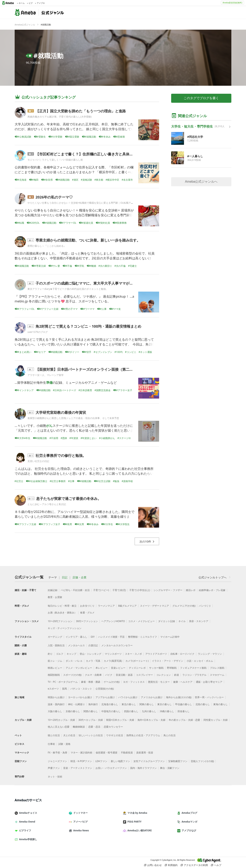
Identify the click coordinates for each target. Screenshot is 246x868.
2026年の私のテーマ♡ (54, 197)
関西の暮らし (91, 711)
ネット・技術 (55, 777)
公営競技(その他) (105, 689)
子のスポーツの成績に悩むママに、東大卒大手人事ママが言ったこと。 (93, 283)
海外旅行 (93, 704)
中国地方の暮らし (111, 711)
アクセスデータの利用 (194, 865)
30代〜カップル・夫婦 (90, 720)
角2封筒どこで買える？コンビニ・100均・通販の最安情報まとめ (88, 326)
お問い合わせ (153, 865)
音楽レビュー (118, 668)
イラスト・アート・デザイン (168, 661)
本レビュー (102, 668)
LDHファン (101, 761)
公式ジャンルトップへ (215, 577)
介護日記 (93, 645)
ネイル (182, 621)
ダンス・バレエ (74, 661)
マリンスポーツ (113, 654)
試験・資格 (64, 744)
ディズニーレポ (137, 668)
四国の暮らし (131, 711)
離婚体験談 (79, 727)
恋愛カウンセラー (113, 727)
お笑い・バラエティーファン (111, 768)
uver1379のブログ (38, 332)
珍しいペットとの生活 (91, 735)
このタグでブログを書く (201, 98)
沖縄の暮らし (167, 711)
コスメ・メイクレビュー (141, 621)
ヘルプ (216, 865)
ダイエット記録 (167, 621)
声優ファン (54, 768)
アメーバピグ (80, 822)
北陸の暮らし (203, 704)
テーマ (53, 577)
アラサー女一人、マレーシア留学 (46, 375)
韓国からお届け (56, 697)
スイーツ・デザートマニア (155, 606)
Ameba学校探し (27, 839)
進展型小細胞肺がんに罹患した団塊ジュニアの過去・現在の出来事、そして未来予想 (73, 418)
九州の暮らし (149, 711)
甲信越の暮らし (184, 704)
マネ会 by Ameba (137, 813)
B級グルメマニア (127, 606)
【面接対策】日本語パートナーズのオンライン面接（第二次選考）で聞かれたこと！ (104, 369)
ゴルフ (60, 654)
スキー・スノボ (133, 654)
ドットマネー (80, 813)
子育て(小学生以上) (140, 590)
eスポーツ (53, 689)
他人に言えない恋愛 (59, 727)
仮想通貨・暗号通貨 (107, 753)
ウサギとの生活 (115, 735)
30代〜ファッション (87, 621)
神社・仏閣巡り (76, 704)
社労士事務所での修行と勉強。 (61, 455)
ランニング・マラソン (210, 654)
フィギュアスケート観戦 (193, 668)
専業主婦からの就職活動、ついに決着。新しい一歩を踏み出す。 (88, 240)
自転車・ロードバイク (182, 654)
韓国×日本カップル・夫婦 (120, 720)
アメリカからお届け (152, 697)
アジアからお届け (105, 697)
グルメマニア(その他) (184, 606)
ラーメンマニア (106, 606)
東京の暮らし (165, 704)
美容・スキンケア (199, 621)
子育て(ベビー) (101, 590)
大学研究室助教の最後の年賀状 (61, 412)
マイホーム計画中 (170, 637)
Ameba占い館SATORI (139, 830)
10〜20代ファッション (60, 621)
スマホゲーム (217, 675)
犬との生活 (69, 735)
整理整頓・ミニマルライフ (142, 637)
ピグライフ (24, 830)
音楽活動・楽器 (124, 675)
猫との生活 (54, 735)
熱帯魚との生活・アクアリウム (143, 735)
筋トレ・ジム (55, 661)
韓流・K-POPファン (81, 761)
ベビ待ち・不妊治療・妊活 (75, 590)
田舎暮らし (184, 711)
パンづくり (205, 606)
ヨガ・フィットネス (134, 682)
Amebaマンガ (189, 822)
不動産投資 (127, 753)
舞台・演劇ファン (170, 768)
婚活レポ (191, 590)
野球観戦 (172, 668)
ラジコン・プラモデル (194, 675)
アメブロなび (188, 830)
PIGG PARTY (134, 822)
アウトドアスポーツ (156, 654)
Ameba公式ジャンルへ (201, 182)
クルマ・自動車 (93, 675)
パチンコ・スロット (81, 689)
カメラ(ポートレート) (137, 661)
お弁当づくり (87, 606)
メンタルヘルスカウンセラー (117, 645)
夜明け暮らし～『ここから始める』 (47, 246)
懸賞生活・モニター (159, 682)
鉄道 (177, 675)
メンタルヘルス (76, 645)
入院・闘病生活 (56, 645)
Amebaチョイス (27, 813)
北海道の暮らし (110, 704)
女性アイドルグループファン (149, 761)
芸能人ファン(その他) (202, 761)
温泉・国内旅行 (56, 704)
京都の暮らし (73, 711)
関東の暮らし (147, 704)
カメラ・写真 (93, 661)
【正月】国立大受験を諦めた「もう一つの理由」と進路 (81, 111)
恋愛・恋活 (94, 727)
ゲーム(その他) (112, 682)
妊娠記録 (53, 590)
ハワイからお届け (128, 697)
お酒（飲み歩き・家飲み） (62, 613)
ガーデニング (55, 637)
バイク (109, 675)
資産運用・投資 (145, 753)
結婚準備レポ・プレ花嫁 (212, 590)
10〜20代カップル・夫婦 (61, 720)
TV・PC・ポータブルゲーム (63, 682)
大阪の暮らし (55, 711)
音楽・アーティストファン (78, 768)
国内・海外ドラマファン (143, 768)
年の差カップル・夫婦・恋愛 (184, 720)
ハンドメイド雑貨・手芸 (111, 637)
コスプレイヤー (144, 675)
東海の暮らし (221, 704)
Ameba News (80, 830)
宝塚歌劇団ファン (178, 761)
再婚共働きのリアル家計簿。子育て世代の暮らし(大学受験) (59, 117)
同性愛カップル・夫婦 (216, 720)
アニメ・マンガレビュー (79, 668)
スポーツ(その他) (72, 675)
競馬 (65, 689)
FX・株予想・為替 (57, 753)
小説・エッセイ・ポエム (200, 661)
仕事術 (51, 744)
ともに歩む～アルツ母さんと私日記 (47, 504)
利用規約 (171, 865)
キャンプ (71, 654)
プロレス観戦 (217, 668)
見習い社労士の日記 (38, 461)
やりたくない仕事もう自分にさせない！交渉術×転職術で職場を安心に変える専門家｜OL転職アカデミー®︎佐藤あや (90, 203)
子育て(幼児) (119, 590)
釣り (50, 654)
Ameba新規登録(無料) (232, 3)
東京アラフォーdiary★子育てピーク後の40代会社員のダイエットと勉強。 (68, 289)
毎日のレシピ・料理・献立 (62, 606)
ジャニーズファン (57, 761)
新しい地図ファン (120, 761)
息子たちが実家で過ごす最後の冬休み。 (69, 498)
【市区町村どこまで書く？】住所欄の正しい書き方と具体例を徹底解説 (93, 154)
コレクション (164, 675)
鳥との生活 (170, 735)
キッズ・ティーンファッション (65, 628)
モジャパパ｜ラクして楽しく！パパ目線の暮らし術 (55, 160)
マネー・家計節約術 (81, 753)
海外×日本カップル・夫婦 (151, 720)
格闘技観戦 (54, 675)
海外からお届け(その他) (179, 697)
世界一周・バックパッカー (209, 697)
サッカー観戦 (156, 668)
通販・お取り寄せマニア (209, 682)
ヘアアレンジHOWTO (113, 621)
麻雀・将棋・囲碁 (91, 682)
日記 (65, 577)
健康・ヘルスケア (183, 682)
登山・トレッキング (90, 654)
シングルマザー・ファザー (168, 590)
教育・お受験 (55, 597)
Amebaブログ (189, 813)
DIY (93, 637)
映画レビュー (55, 668)
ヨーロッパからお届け (80, 697)
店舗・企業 (79, 577)
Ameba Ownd (26, 822)
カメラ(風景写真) (113, 661)
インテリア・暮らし (76, 637)
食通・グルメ (87, 613)
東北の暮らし (129, 704)
